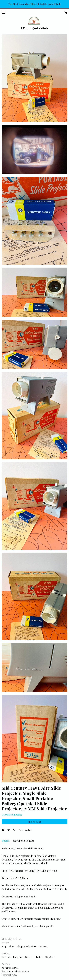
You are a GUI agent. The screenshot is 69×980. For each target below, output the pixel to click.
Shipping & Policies (23, 841)
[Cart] (66, 13)
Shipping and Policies (27, 946)
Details (6, 841)
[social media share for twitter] (9, 830)
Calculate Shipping (12, 815)
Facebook (6, 957)
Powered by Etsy (9, 975)
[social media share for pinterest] (14, 830)
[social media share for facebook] (3, 830)
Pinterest (29, 957)
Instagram (18, 957)
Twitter (39, 957)
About (12, 946)
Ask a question (25, 830)
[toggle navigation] (3, 12)
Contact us (44, 946)
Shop (4, 946)
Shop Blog (50, 957)
